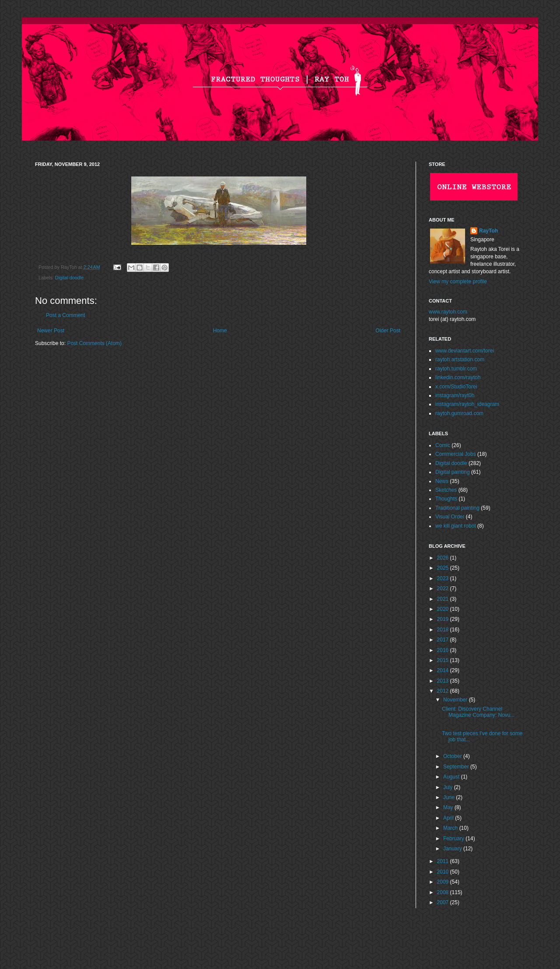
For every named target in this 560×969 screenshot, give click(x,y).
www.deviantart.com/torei (465, 351)
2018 (444, 630)
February (454, 839)
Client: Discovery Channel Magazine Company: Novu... (478, 712)
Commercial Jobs (456, 454)
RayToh (488, 231)
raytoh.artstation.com (460, 359)
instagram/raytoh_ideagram (467, 404)
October (453, 756)
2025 (444, 568)
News (442, 481)
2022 (444, 588)
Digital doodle (69, 278)
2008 (444, 892)
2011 (444, 861)
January (453, 849)
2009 (444, 882)
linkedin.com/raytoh (458, 377)
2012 (444, 691)
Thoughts (446, 499)
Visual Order (450, 517)
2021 (444, 599)
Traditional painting (457, 508)
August (452, 777)
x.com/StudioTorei (456, 387)
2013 (444, 681)
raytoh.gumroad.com (459, 413)
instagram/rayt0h (455, 395)
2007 (444, 902)
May (449, 807)
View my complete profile (458, 282)
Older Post (388, 331)
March (451, 828)
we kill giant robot (456, 526)
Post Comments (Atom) (94, 343)
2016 (444, 650)
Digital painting (453, 472)
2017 (444, 640)
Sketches (446, 490)
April (449, 818)
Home (220, 331)
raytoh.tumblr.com (456, 369)
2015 (444, 660)
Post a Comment (65, 315)
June (450, 797)
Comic (443, 445)
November (456, 700)
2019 (444, 619)
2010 (444, 872)
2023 (444, 578)
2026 (444, 558)
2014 (444, 670)
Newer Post (51, 331)
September (457, 767)
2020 (444, 609)
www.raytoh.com (448, 312)
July (449, 787)
